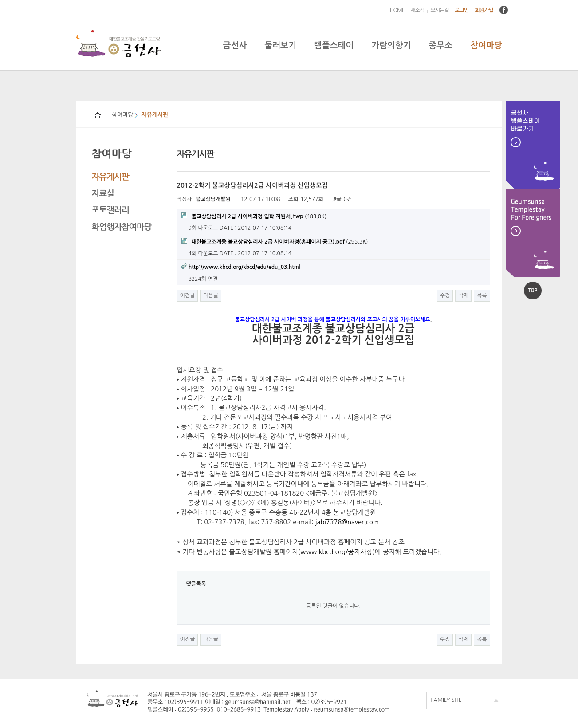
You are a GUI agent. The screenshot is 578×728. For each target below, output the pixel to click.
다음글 (211, 295)
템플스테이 (334, 45)
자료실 (103, 194)
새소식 (418, 10)
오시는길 (439, 10)
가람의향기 (391, 45)
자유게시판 (110, 177)
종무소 (440, 45)
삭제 (463, 295)
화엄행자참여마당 (122, 227)
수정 (445, 295)
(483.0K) (254, 216)
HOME (397, 10)
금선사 (235, 45)
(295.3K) (275, 241)
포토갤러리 (110, 210)
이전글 (188, 295)
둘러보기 (280, 45)
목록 (482, 295)
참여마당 (486, 45)
